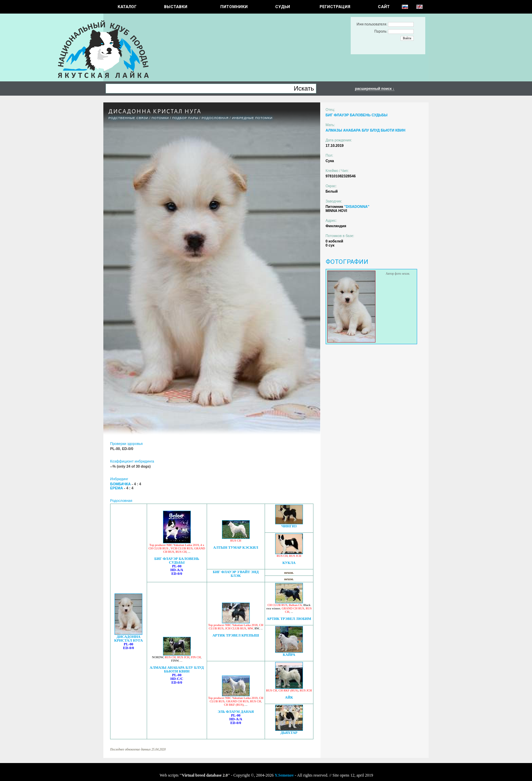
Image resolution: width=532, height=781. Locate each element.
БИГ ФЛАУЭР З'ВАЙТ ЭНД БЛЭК (236, 574)
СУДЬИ (283, 7)
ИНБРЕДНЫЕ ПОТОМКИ (252, 118)
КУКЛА (289, 563)
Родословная (215, 118)
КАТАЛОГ (127, 7)
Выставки (176, 7)
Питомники (234, 7)
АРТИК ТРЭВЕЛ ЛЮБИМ (289, 619)
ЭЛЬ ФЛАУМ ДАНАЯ (236, 712)
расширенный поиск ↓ (375, 89)
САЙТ (384, 7)
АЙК (289, 697)
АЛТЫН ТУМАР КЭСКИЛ (236, 548)
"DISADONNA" (357, 207)
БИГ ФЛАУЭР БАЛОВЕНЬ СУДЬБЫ (177, 561)
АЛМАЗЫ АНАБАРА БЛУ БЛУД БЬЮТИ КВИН (177, 669)
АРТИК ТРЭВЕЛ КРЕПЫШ (236, 635)
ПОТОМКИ (160, 118)
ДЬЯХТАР (289, 733)
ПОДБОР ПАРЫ (185, 118)
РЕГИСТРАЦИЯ (335, 7)
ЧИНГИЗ (289, 526)
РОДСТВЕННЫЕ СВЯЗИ (128, 118)
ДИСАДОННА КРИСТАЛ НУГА (129, 639)
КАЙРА (289, 655)
